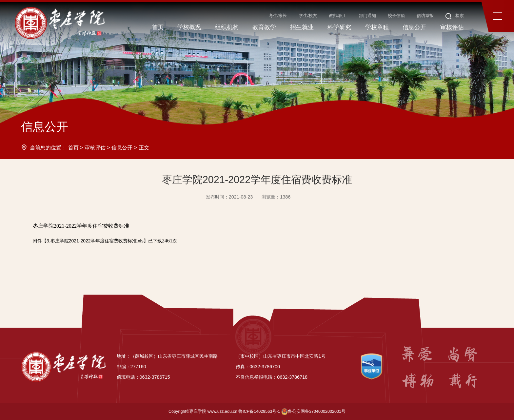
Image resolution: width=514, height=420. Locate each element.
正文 (144, 147)
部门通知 (367, 16)
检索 (455, 16)
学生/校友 (308, 16)
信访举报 (425, 16)
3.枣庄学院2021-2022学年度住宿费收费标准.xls (95, 241)
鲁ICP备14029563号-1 (259, 411)
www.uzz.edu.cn (222, 411)
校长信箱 (396, 16)
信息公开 (122, 147)
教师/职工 (338, 16)
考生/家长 (278, 16)
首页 (73, 147)
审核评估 (95, 147)
